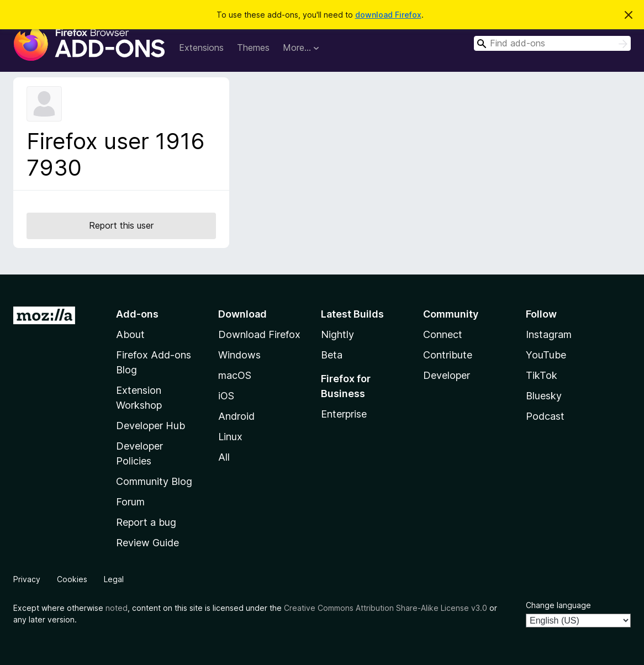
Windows (239, 355)
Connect (443, 334)
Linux (230, 437)
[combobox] (552, 43)
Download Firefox (259, 334)
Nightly (337, 334)
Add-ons (137, 314)
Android (236, 416)
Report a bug (146, 522)
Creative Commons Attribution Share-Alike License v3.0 (386, 608)
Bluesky (544, 396)
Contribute (448, 355)
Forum (130, 502)
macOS (235, 375)
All (224, 457)
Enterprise (344, 414)
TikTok (542, 375)
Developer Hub (151, 426)
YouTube (546, 355)
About (130, 334)
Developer (447, 375)
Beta (332, 355)
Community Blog (154, 481)
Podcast (545, 416)
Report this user (121, 225)
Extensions (201, 47)
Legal (114, 579)
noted (117, 608)
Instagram (549, 334)
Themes (253, 47)
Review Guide (147, 543)
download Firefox (388, 15)
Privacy (27, 579)
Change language (558, 605)
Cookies (72, 579)
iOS (226, 396)
